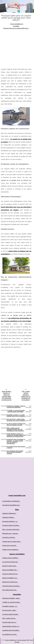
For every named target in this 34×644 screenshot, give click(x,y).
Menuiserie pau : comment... (11, 533)
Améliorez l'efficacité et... (9, 513)
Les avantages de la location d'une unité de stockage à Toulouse (15, 452)
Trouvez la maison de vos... (10, 574)
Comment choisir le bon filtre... (11, 525)
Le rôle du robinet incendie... (11, 614)
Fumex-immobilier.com (11, 640)
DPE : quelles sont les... (9, 618)
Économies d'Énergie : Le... (10, 521)
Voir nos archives (22, 640)
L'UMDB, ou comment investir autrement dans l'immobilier (16, 411)
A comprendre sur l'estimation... (11, 501)
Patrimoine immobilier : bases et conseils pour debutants (16, 407)
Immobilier (16, 26)
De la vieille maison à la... (10, 590)
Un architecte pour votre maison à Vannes (16, 447)
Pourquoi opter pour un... (9, 622)
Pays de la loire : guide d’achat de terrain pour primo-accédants (16, 420)
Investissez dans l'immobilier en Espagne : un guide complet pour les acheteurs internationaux (16, 441)
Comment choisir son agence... (11, 586)
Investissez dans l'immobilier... (11, 630)
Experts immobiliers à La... (10, 578)
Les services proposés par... (10, 562)
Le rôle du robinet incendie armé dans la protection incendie (16, 424)
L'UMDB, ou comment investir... (11, 602)
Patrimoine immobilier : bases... (11, 598)
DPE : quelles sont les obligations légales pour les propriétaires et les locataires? (26, 396)
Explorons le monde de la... (10, 582)
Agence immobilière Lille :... (10, 570)
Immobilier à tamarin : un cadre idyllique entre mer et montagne (16, 416)
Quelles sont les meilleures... (11, 550)
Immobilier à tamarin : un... (10, 606)
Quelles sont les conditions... (11, 558)
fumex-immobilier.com (17, 24)
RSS (28, 640)
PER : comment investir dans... (11, 530)
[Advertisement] (17, 47)
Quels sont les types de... (10, 546)
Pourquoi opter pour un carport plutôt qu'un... (16, 28)
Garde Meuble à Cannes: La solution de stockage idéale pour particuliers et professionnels (6, 396)
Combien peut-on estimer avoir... (12, 542)
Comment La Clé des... (9, 537)
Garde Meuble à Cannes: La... (11, 626)
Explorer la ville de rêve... (10, 566)
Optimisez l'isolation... (9, 517)
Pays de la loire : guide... (9, 610)
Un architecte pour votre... (10, 634)
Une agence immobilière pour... (11, 505)
